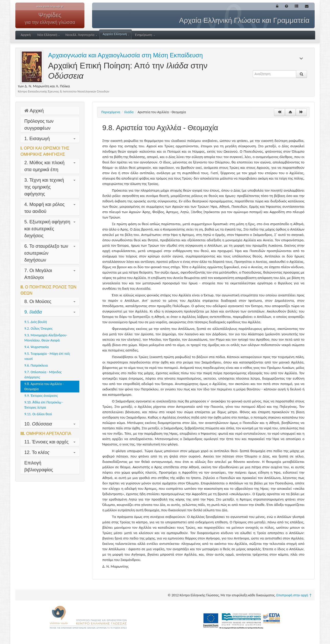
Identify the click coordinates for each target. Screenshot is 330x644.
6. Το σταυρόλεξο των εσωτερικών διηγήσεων (50, 253)
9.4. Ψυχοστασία (37, 347)
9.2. (38, 329)
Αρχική (26, 35)
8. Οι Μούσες (50, 302)
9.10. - (44, 405)
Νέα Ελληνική (48, 35)
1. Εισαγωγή (50, 139)
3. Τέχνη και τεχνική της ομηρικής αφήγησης (50, 187)
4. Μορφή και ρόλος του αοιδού (50, 208)
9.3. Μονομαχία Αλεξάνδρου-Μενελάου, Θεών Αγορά (46, 338)
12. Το (50, 452)
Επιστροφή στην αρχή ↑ (294, 595)
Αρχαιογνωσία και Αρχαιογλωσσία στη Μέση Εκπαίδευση (125, 55)
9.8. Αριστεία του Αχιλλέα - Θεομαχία (44, 386)
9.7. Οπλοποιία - (43, 375)
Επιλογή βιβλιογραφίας (39, 466)
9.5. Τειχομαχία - (47, 356)
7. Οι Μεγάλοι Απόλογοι (50, 274)
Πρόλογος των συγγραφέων (39, 125)
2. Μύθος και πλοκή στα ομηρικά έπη (50, 166)
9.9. (41, 396)
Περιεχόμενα (111, 112)
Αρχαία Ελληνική (116, 34)
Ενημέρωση (145, 35)
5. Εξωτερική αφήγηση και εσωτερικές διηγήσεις (50, 229)
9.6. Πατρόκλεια (36, 365)
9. (50, 312)
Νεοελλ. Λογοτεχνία (81, 35)
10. (50, 424)
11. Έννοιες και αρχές (50, 442)
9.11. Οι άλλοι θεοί (38, 414)
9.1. (36, 322)
